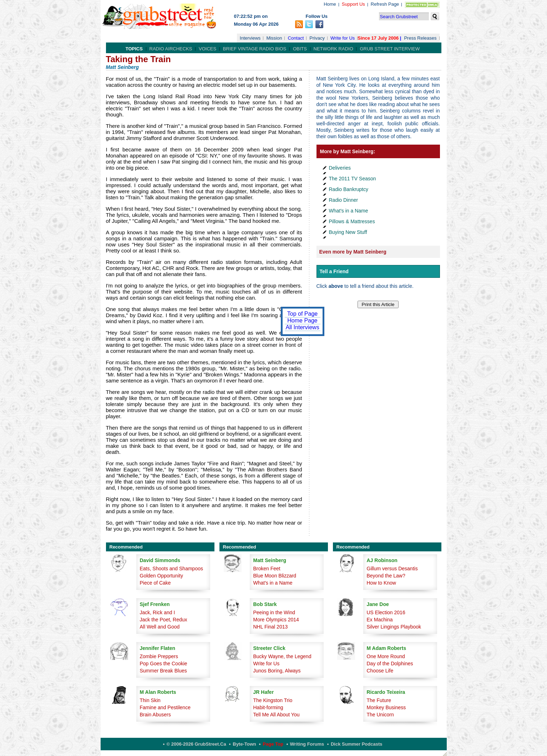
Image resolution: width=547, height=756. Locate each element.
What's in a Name (349, 211)
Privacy (317, 38)
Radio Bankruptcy (349, 189)
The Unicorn (380, 715)
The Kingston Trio (273, 700)
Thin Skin (150, 700)
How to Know (381, 583)
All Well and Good (160, 627)
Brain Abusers (155, 715)
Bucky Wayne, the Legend (282, 656)
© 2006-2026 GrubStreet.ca (196, 744)
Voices (207, 49)
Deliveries (340, 168)
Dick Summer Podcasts (357, 744)
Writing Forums (307, 744)
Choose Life (380, 671)
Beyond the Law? (386, 576)
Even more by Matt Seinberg (353, 252)
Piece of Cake (155, 583)
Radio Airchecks (171, 49)
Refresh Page (385, 4)
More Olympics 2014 (276, 620)
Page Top (273, 744)
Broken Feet (267, 569)
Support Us (353, 4)
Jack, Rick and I (158, 612)
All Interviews (302, 327)
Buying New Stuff (348, 232)
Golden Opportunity (161, 576)
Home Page (302, 321)
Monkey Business (386, 707)
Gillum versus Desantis (392, 569)
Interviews (250, 38)
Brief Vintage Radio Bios (255, 49)
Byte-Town (244, 744)
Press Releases (420, 38)
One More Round (386, 656)
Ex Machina (380, 620)
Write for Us (343, 38)
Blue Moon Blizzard (275, 576)
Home (330, 4)
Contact (296, 38)
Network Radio (333, 49)
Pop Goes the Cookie (164, 664)
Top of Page (302, 314)
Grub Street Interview (390, 49)
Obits (300, 49)
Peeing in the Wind (274, 612)
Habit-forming (268, 707)
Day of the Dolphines (390, 664)
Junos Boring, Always (277, 671)
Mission (274, 38)
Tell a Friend (334, 271)
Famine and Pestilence (165, 707)
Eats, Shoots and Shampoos (171, 569)
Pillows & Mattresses (352, 221)
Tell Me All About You (277, 715)
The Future (379, 700)
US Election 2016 (386, 612)
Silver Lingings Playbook (394, 627)
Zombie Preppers (159, 656)
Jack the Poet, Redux (164, 620)
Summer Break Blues (163, 671)
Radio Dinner (344, 200)
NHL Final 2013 (271, 627)
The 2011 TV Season (353, 179)
